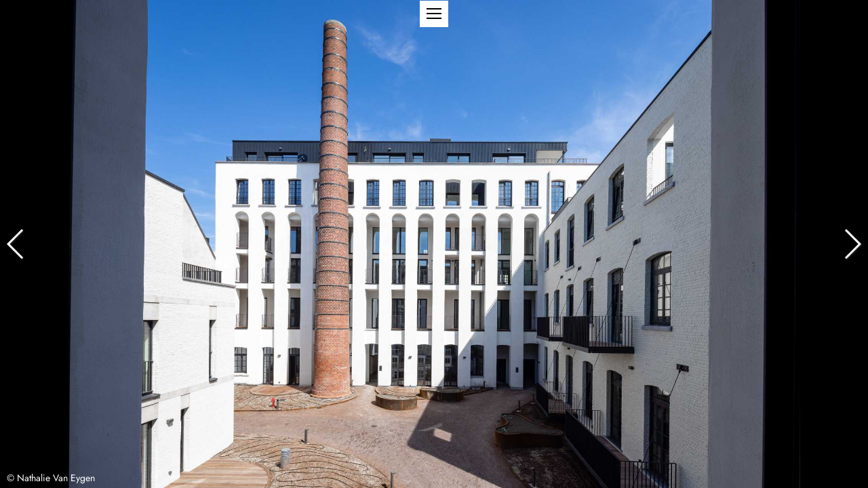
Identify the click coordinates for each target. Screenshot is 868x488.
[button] (434, 14)
